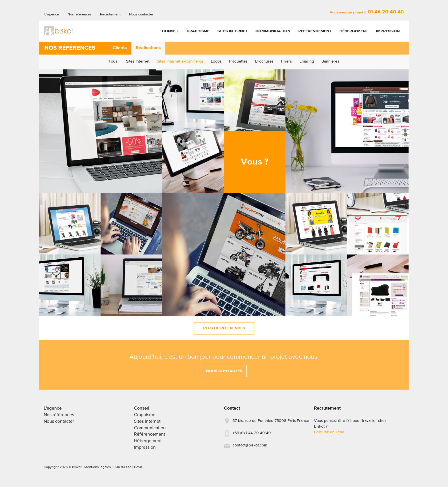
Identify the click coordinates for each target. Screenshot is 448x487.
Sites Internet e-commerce (180, 61)
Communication (273, 31)
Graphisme (198, 31)
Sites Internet (232, 31)
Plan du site (122, 469)
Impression (388, 31)
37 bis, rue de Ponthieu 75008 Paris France (271, 423)
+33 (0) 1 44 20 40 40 (252, 435)
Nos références (79, 14)
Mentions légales (98, 469)
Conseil (170, 31)
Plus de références (224, 328)
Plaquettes (238, 61)
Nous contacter (141, 14)
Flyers (287, 61)
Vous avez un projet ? (367, 12)
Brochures (264, 61)
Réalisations (148, 48)
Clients (120, 48)
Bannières (330, 61)
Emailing (307, 61)
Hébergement (354, 31)
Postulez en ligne (329, 434)
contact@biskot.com (250, 448)
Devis (138, 469)
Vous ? (255, 162)
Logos (216, 61)
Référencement (315, 31)
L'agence (52, 14)
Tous (113, 61)
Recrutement (110, 14)
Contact (232, 411)
